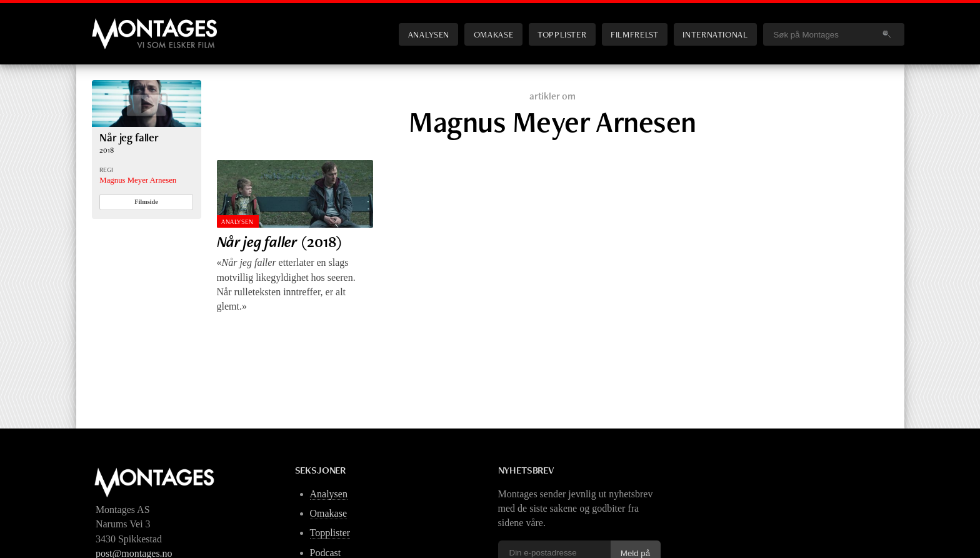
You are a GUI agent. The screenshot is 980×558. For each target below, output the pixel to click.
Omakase (493, 34)
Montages (112, 24)
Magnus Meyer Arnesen (138, 180)
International (715, 34)
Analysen (429, 34)
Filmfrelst (634, 34)
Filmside (146, 202)
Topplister (562, 34)
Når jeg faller (129, 137)
